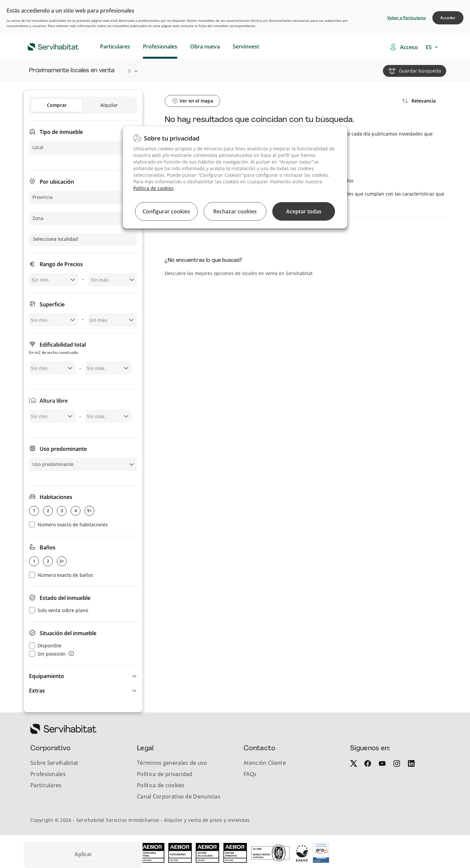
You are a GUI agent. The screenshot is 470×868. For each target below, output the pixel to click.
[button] (83, 676)
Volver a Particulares (406, 18)
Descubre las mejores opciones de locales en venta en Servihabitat (239, 273)
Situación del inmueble (68, 633)
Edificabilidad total (57, 349)
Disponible (45, 646)
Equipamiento (47, 676)
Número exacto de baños (61, 575)
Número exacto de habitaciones (68, 525)
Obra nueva (205, 46)
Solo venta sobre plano (59, 610)
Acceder (448, 18)
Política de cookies (153, 188)
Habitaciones (56, 497)
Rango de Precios (61, 264)
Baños (48, 547)
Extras (37, 691)
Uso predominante (63, 449)
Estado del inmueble (65, 598)
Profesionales (160, 46)
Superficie (52, 304)
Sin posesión (47, 654)
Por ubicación (57, 182)
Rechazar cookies (235, 211)
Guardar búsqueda (420, 71)
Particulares (115, 46)
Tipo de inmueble (61, 132)
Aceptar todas (304, 211)
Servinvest (246, 46)
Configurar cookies (166, 211)
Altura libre (54, 401)
